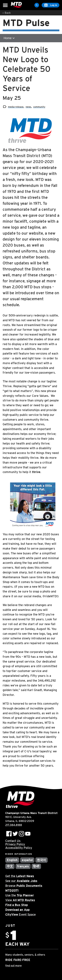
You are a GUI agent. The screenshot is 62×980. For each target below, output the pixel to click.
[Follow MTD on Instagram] (21, 834)
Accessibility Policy (19, 848)
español (27, 860)
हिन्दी (36, 866)
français (23, 866)
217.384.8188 (14, 825)
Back (8, 13)
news (28, 107)
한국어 (41, 860)
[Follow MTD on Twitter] (15, 834)
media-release (16, 107)
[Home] (16, 5)
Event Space (21, 914)
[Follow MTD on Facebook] (9, 834)
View (20, 900)
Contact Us (13, 841)
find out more (13, 966)
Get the (20, 876)
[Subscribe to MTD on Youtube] (28, 834)
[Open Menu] (5, 5)
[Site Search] (37, 5)
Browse (24, 886)
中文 (10, 866)
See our (21, 881)
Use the (20, 895)
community (39, 107)
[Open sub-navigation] (31, 38)
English (12, 860)
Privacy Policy (15, 844)
